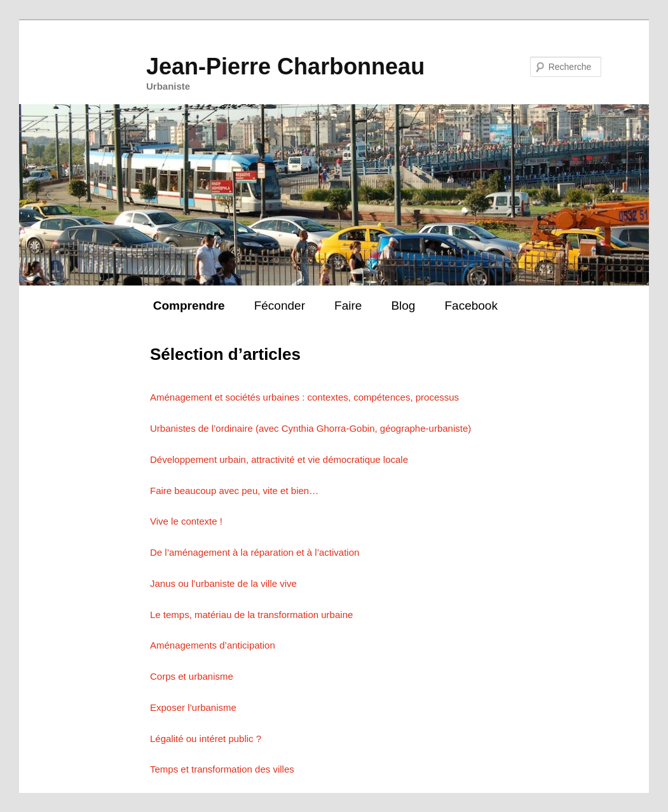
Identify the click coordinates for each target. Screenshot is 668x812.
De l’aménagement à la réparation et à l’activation (255, 552)
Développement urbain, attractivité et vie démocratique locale (279, 459)
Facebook (471, 306)
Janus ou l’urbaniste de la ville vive (223, 583)
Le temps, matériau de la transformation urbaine (251, 615)
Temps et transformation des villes (222, 769)
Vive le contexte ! (186, 521)
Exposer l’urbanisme (193, 707)
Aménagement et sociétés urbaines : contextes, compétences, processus (304, 397)
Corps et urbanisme (192, 676)
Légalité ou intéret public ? (206, 739)
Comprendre (189, 306)
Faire (348, 306)
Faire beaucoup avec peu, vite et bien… (234, 491)
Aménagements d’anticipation (213, 645)
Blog (403, 306)
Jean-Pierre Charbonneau (285, 66)
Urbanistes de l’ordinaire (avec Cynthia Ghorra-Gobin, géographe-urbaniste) (310, 428)
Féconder (280, 306)
